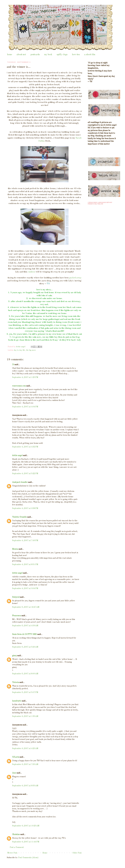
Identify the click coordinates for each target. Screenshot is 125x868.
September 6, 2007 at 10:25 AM (26, 826)
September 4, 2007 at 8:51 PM (25, 565)
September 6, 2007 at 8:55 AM (25, 786)
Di (13, 365)
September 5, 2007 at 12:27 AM (26, 607)
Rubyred (16, 597)
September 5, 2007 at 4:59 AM (25, 626)
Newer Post (12, 853)
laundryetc (17, 701)
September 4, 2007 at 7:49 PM (25, 541)
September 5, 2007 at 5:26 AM (25, 647)
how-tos (76, 55)
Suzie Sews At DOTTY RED (25, 634)
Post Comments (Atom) (28, 858)
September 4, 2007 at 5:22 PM (25, 474)
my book (48, 55)
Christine (16, 835)
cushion (31, 272)
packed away (75, 278)
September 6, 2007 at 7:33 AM (25, 764)
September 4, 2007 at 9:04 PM (25, 589)
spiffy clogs (62, 55)
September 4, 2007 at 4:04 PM (25, 407)
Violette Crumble (19, 517)
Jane (14, 773)
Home (45, 853)
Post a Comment (17, 847)
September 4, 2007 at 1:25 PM (25, 377)
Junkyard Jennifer (20, 482)
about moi (21, 55)
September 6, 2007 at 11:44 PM (26, 842)
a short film (90, 55)
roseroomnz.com (19, 386)
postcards (35, 55)
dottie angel (17, 456)
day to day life (19, 350)
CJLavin (16, 757)
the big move (31, 350)
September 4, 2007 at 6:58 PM (25, 508)
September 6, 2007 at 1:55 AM (25, 716)
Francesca (17, 616)
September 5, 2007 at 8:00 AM (25, 674)
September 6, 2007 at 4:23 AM (25, 749)
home (10, 55)
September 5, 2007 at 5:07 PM (25, 692)
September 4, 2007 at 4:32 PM (25, 447)
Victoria (16, 682)
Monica (15, 549)
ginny (14, 656)
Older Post (77, 853)
